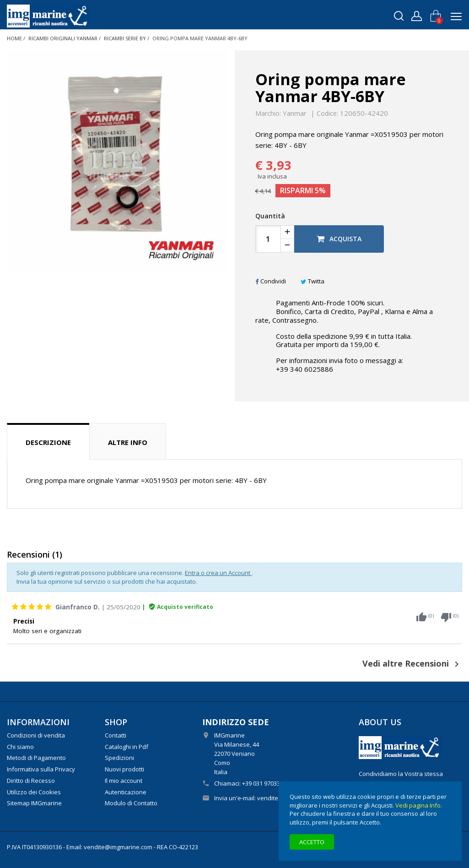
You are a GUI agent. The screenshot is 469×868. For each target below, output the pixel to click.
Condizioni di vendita (36, 735)
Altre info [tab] (128, 442)
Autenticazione (126, 792)
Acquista (339, 239)
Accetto (312, 842)
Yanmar (295, 113)
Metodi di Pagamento (36, 758)
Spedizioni (119, 758)
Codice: (327, 114)
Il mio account (124, 781)
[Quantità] (268, 239)
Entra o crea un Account (218, 573)
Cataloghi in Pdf (127, 747)
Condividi (271, 281)
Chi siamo (20, 747)
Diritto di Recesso (31, 781)
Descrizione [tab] (48, 442)
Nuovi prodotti (124, 769)
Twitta (313, 281)
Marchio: (268, 114)
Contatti (116, 735)
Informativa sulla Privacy (41, 769)
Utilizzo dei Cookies (34, 792)
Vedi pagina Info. (419, 805)
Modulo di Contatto (131, 803)
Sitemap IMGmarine (34, 803)
